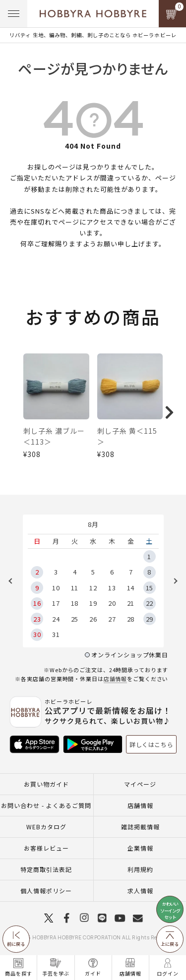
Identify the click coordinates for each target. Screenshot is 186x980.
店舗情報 (116, 682)
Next (172, 584)
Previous (14, 584)
